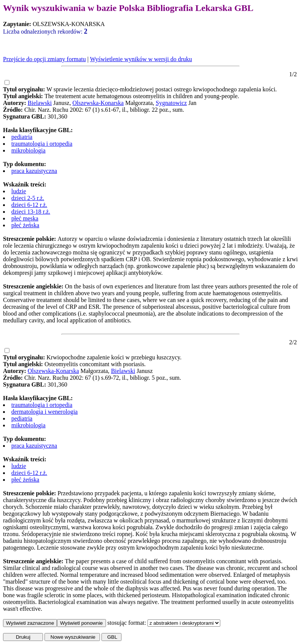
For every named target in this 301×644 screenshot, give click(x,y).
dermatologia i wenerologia (45, 412)
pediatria (22, 137)
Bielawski (40, 103)
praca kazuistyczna (34, 171)
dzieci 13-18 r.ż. (31, 212)
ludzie (19, 191)
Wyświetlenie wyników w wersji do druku (141, 59)
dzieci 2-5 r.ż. (28, 198)
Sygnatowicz (171, 103)
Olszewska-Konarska (98, 103)
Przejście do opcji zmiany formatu (44, 59)
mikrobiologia (28, 150)
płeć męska (25, 218)
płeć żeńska (25, 225)
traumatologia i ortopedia (42, 144)
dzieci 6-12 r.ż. (29, 205)
